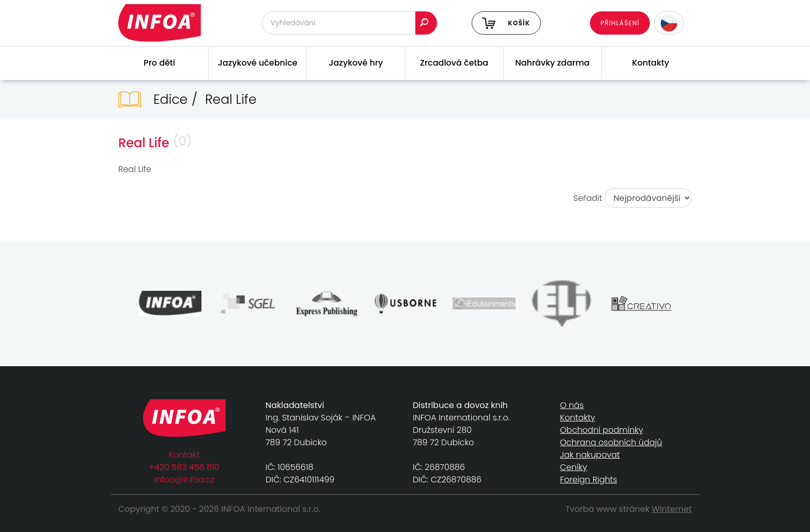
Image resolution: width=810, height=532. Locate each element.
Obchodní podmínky (602, 430)
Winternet (672, 509)
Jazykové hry (356, 63)
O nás (572, 405)
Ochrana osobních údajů (611, 442)
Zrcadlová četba (454, 63)
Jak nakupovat (590, 455)
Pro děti (159, 63)
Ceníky (573, 467)
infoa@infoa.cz (184, 480)
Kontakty (651, 63)
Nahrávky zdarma (552, 63)
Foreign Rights (589, 480)
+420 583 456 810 (184, 467)
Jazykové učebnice (258, 63)
